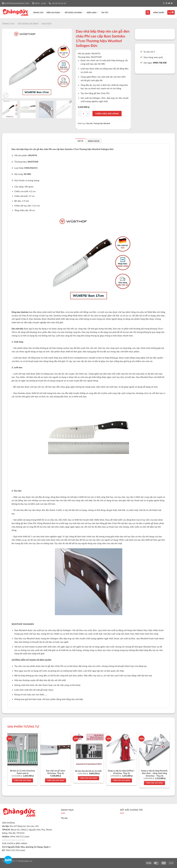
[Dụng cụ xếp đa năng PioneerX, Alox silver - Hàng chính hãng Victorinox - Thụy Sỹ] (154, 750)
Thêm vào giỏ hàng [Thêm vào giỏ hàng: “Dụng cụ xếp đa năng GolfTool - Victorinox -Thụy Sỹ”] (122, 780)
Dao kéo (47, 24)
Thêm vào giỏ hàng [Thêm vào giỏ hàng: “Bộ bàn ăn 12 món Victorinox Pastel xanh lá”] (23, 780)
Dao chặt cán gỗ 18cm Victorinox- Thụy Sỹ (55, 772)
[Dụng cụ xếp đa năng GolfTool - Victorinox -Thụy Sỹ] (122, 750)
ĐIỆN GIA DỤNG (54, 12)
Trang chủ (8, 24)
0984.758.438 (160, 63)
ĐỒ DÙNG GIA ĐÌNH (74, 12)
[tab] (80, 141)
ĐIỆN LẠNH (92, 12)
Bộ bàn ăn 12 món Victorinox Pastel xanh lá (23, 772)
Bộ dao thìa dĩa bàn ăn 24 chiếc (89, 771)
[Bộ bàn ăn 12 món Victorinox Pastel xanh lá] (23, 750)
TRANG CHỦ (38, 13)
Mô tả (80, 141)
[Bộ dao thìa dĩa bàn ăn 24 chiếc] (89, 750)
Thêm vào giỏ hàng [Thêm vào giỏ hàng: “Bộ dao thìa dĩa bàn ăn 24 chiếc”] (89, 778)
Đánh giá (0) (94, 141)
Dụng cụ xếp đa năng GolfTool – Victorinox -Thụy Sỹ (121, 772)
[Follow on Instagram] (166, 3)
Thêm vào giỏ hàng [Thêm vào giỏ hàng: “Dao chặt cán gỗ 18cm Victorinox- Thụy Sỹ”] (56, 780)
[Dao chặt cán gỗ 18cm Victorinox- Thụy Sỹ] (55, 750)
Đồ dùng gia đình (28, 24)
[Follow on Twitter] (169, 3)
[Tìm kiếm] (148, 12)
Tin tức (105, 13)
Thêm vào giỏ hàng (107, 114)
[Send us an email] (172, 3)
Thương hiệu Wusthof (102, 123)
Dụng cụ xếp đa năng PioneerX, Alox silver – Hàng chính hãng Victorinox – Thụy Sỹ (154, 773)
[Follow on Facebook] (164, 3)
